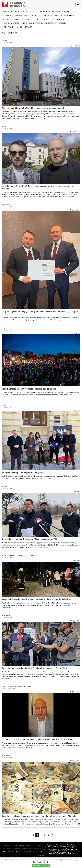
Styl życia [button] (28, 19)
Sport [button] (39, 15)
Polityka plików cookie (41, 862)
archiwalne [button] (9, 27)
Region (56, 846)
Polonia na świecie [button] (12, 23)
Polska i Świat (73, 849)
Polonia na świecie (68, 851)
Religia (48, 849)
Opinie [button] (17, 19)
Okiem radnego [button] (59, 19)
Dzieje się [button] (19, 11)
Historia (73, 848)
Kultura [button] (67, 11)
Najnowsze (7, 11)
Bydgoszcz (50, 845)
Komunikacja (57, 15)
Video (19, 27)
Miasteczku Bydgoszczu (56, 23)
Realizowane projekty (33, 23)
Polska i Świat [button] (42, 19)
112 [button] (46, 15)
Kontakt (28, 27)
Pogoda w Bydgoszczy (23, 15)
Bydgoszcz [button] (32, 11)
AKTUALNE (56, 11)
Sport (49, 848)
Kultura (49, 846)
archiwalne (71, 854)
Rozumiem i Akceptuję (41, 865)
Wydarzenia (45, 11)
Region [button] (7, 15)
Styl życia (63, 849)
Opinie (55, 849)
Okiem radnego (55, 851)
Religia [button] (7, 19)
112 (55, 848)
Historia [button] (69, 15)
